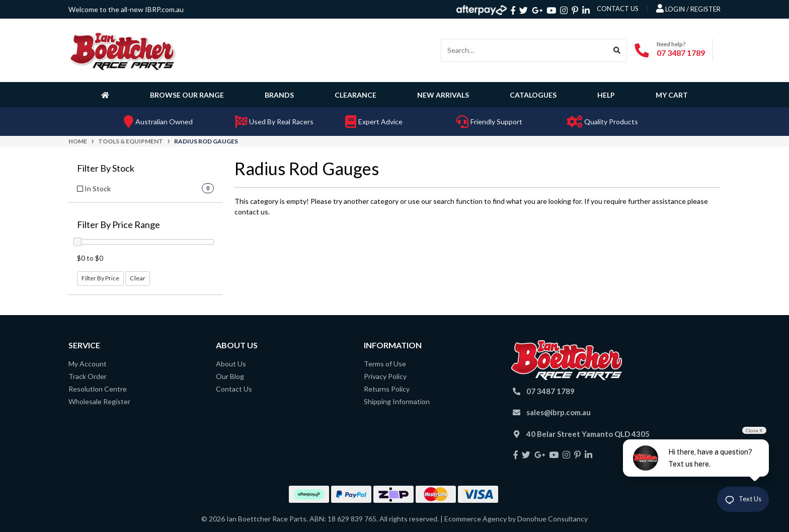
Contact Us (234, 389)
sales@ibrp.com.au (559, 412)
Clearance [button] (356, 95)
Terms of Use (385, 364)
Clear (138, 278)
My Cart (672, 95)
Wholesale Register (99, 401)
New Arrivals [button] (443, 95)
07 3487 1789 (681, 53)
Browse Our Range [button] (187, 95)
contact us (618, 9)
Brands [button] (279, 95)
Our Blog (230, 376)
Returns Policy (387, 389)
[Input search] (524, 50)
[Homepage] (107, 95)
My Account (88, 364)
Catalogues (533, 95)
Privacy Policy (385, 376)
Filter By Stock (106, 168)
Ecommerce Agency (476, 519)
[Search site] (617, 50)
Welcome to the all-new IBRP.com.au (126, 9)
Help (606, 95)
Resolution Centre (98, 389)
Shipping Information (397, 401)
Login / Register (688, 9)
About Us (231, 364)
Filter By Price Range (119, 225)
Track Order (88, 376)
